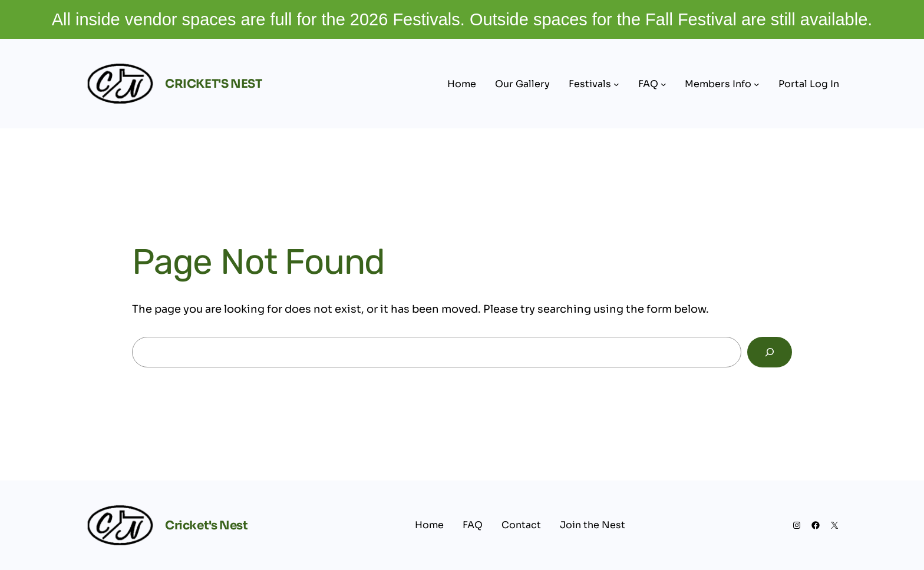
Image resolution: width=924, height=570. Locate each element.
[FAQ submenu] (664, 84)
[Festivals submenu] (616, 84)
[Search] (770, 352)
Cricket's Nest (213, 84)
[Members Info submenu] (757, 84)
